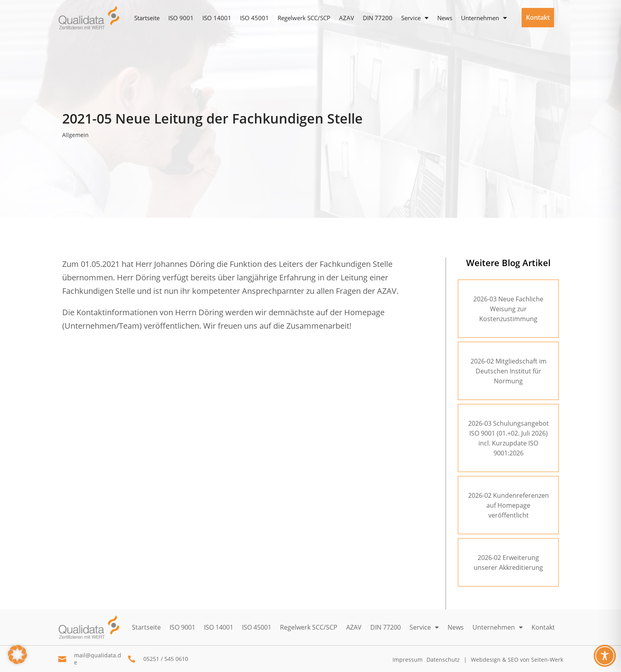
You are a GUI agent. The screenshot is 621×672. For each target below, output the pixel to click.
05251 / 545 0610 (166, 659)
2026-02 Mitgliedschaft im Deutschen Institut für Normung (509, 371)
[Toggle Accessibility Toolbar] (605, 656)
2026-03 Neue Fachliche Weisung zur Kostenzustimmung (508, 309)
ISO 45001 (254, 18)
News (445, 18)
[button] (17, 655)
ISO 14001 (217, 18)
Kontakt (538, 17)
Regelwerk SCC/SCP (304, 18)
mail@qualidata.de (98, 659)
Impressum (408, 660)
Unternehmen (480, 18)
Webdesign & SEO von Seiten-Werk (517, 660)
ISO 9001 (181, 18)
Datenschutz (443, 660)
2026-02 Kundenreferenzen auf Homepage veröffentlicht (509, 505)
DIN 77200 (378, 18)
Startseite (147, 18)
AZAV (347, 18)
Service (411, 18)
